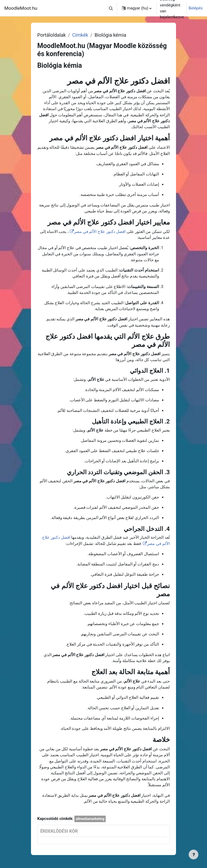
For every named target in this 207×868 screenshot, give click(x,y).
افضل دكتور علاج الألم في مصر (100, 232)
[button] (111, 8)
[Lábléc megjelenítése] (194, 855)
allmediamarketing (90, 819)
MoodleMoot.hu (21, 8)
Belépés (196, 8)
